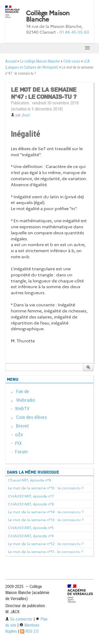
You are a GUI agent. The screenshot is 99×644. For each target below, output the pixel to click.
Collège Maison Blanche (48, 16)
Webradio (26, 400)
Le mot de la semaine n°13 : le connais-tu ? (46, 520)
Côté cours (72, 61)
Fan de (23, 391)
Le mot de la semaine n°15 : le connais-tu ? (46, 488)
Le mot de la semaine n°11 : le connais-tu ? (45, 552)
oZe (19, 435)
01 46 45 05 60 (74, 32)
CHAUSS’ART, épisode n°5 (31, 528)
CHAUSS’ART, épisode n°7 (31, 496)
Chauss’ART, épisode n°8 (29, 480)
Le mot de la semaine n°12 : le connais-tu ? (46, 544)
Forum (21, 452)
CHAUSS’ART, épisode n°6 (31, 504)
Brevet (22, 426)
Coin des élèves (32, 417)
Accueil (11, 61)
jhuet (26, 115)
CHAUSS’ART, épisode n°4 (31, 536)
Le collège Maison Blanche (40, 61)
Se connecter (19, 619)
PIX (18, 443)
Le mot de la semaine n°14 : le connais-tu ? (46, 512)
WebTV (22, 409)
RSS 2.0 (29, 631)
